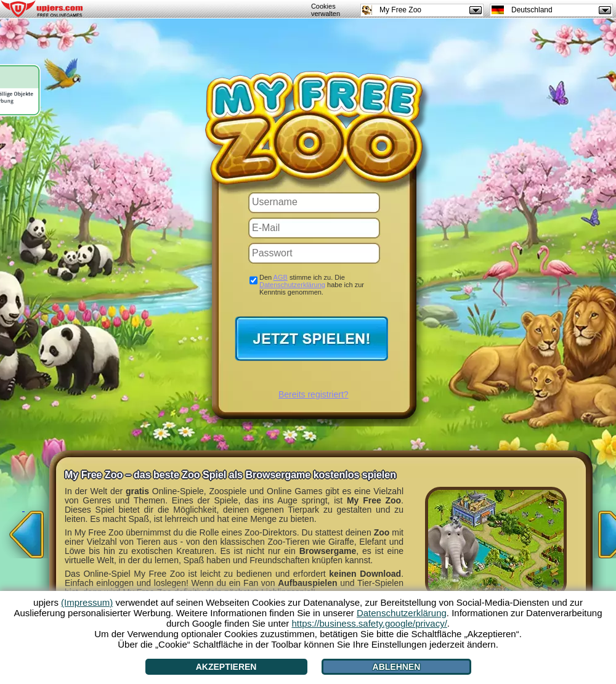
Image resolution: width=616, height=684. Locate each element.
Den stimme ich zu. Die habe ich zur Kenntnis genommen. (312, 285)
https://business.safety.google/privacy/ (369, 623)
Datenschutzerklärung (292, 285)
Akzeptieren (226, 667)
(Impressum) (87, 602)
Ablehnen (397, 667)
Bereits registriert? (314, 394)
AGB (281, 277)
